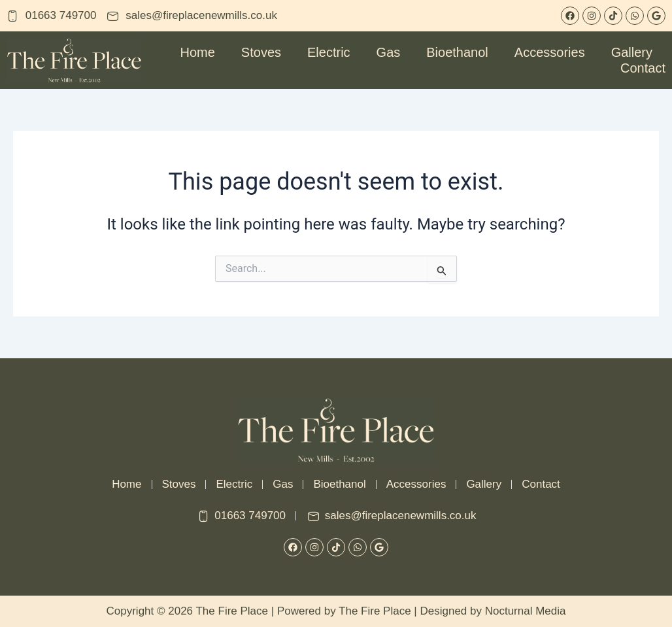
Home (198, 52)
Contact (643, 68)
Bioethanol (457, 52)
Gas (389, 52)
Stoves (261, 52)
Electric (329, 52)
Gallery (632, 52)
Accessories (550, 52)
